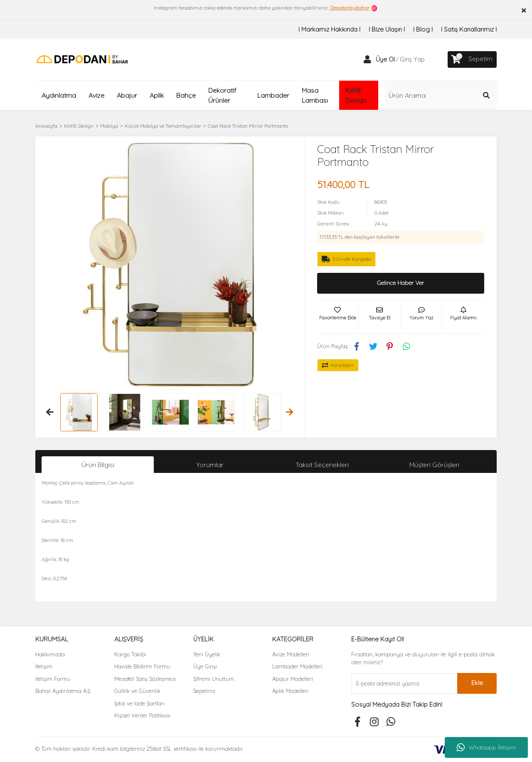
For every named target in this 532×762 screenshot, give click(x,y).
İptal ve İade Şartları (139, 703)
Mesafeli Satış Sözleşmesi (145, 679)
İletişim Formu (53, 679)
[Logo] (82, 59)
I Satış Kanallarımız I (469, 29)
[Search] (441, 95)
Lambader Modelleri (297, 666)
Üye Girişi (205, 666)
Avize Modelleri (291, 654)
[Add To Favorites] (338, 317)
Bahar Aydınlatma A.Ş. (63, 691)
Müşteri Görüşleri (434, 465)
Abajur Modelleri (293, 679)
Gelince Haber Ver (400, 283)
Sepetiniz (204, 691)
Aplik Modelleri (290, 691)
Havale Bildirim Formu (142, 666)
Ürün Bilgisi (98, 465)
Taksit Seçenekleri (322, 465)
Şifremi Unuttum (214, 679)
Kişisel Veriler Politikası (142, 715)
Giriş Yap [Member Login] (412, 59)
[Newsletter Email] (404, 683)
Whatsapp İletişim (486, 747)
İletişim (44, 666)
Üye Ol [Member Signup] (385, 59)
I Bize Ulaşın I (387, 29)
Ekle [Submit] (477, 683)
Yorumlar (210, 465)
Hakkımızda (50, 654)
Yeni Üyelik (207, 654)
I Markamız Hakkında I (329, 29)
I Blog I (423, 29)
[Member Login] (367, 59)
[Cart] (472, 59)
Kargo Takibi (130, 654)
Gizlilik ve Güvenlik (137, 691)
